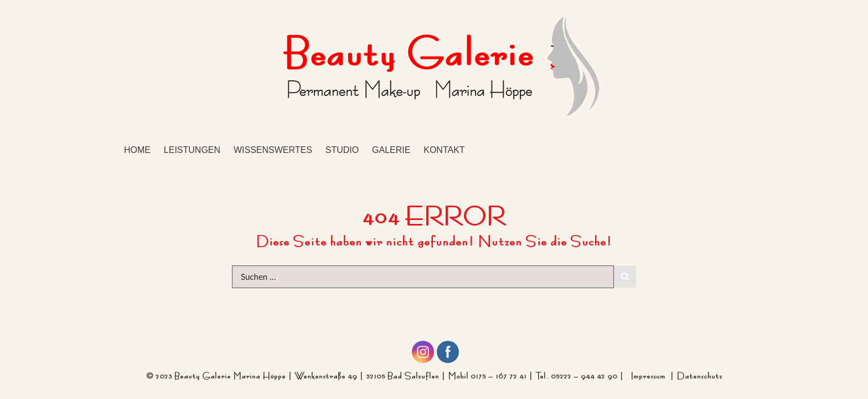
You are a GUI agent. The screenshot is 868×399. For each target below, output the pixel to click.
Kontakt (444, 150)
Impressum (650, 374)
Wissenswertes (273, 150)
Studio (342, 150)
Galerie (391, 150)
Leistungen (192, 150)
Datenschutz (699, 374)
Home (137, 150)
